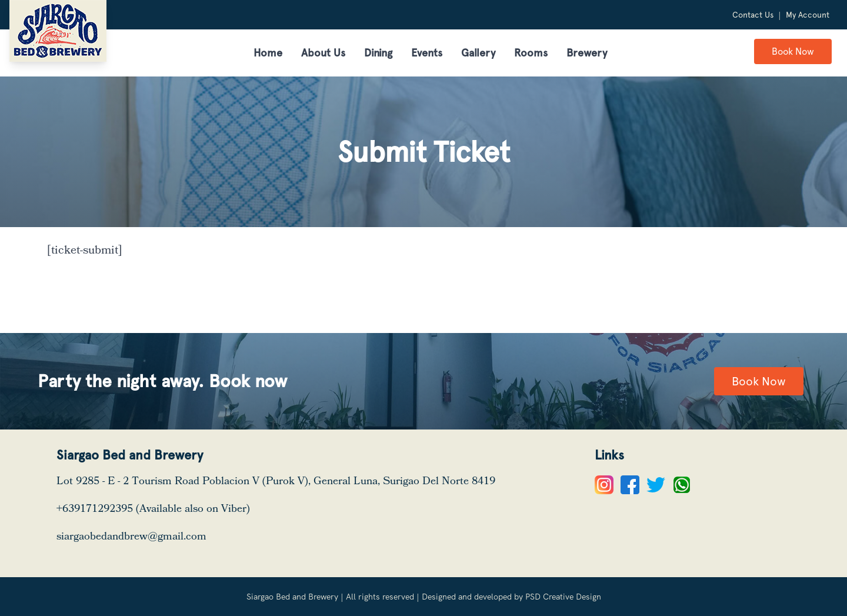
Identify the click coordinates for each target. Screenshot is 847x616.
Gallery (478, 53)
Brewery (587, 53)
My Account (808, 15)
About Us (323, 53)
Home (268, 53)
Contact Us (753, 15)
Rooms (531, 53)
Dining (378, 53)
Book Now (793, 51)
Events (427, 53)
